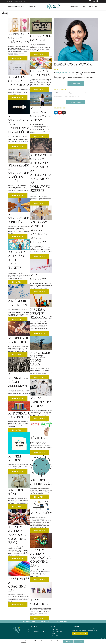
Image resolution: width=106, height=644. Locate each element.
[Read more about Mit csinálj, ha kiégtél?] (18, 430)
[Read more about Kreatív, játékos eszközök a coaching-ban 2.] (18, 558)
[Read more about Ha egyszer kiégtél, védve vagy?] (40, 377)
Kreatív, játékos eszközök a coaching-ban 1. (40, 558)
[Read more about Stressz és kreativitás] (40, 89)
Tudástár (33, 6)
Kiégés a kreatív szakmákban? (42, 314)
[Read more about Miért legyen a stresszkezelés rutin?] (40, 136)
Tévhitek (39, 438)
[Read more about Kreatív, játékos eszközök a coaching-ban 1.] (40, 580)
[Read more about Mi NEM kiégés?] (18, 471)
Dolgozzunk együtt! (17, 6)
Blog (83, 6)
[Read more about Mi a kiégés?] (40, 531)
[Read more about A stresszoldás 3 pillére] (18, 236)
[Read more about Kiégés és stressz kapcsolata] (18, 97)
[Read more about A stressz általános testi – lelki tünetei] (18, 282)
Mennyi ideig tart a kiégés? (41, 403)
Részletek (24, 642)
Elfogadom (68, 641)
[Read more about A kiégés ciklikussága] (40, 497)
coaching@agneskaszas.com (16, 1)
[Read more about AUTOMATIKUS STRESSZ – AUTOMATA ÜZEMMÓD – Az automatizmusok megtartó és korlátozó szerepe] (40, 203)
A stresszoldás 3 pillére (21, 219)
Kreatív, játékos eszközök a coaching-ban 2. (19, 535)
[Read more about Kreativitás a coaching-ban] (18, 605)
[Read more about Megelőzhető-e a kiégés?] (18, 355)
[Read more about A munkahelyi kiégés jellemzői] (18, 398)
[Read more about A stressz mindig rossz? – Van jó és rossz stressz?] (40, 256)
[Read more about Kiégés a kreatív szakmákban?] (40, 333)
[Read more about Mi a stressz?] (40, 292)
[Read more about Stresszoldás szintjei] (40, 54)
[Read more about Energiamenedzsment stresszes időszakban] (18, 58)
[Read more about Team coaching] (40, 618)
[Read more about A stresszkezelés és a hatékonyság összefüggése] (18, 146)
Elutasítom (79, 641)
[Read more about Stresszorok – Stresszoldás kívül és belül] (18, 195)
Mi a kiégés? (41, 513)
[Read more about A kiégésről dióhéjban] (18, 319)
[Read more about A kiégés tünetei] (18, 507)
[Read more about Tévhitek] (40, 452)
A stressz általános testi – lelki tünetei (18, 260)
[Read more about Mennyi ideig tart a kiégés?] (40, 419)
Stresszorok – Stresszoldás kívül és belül (21, 174)
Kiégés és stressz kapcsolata (19, 81)
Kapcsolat (93, 6)
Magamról (74, 6)
